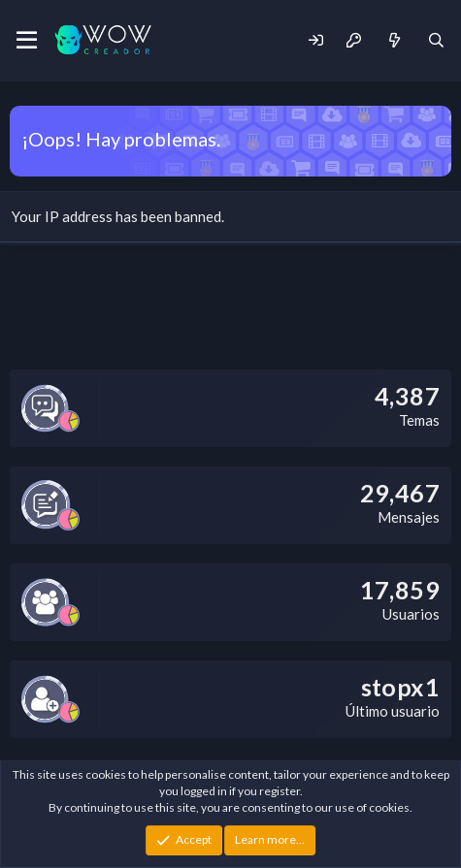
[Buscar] (436, 40)
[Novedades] (394, 40)
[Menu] (27, 41)
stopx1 (400, 687)
